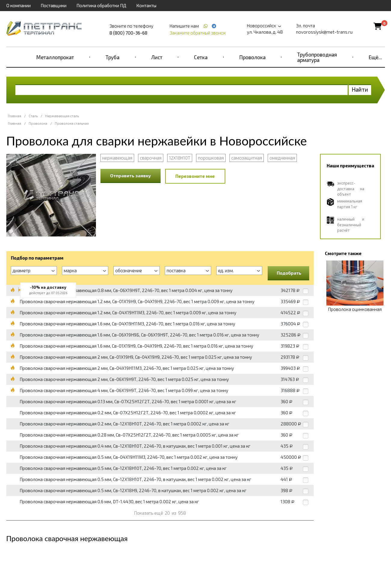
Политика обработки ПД (101, 5)
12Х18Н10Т (180, 158)
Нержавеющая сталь (62, 116)
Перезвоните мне (195, 176)
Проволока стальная (72, 123)
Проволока (252, 57)
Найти (360, 89)
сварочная (151, 158)
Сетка (201, 57)
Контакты (146, 5)
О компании (18, 5)
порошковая (211, 158)
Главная (14, 116)
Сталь (33, 116)
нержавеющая (117, 158)
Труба (112, 57)
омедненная (282, 158)
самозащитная (247, 158)
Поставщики (54, 5)
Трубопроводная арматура (317, 57)
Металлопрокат (55, 57)
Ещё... (375, 57)
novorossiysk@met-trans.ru (324, 32)
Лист (157, 57)
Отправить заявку (131, 175)
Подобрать (289, 273)
